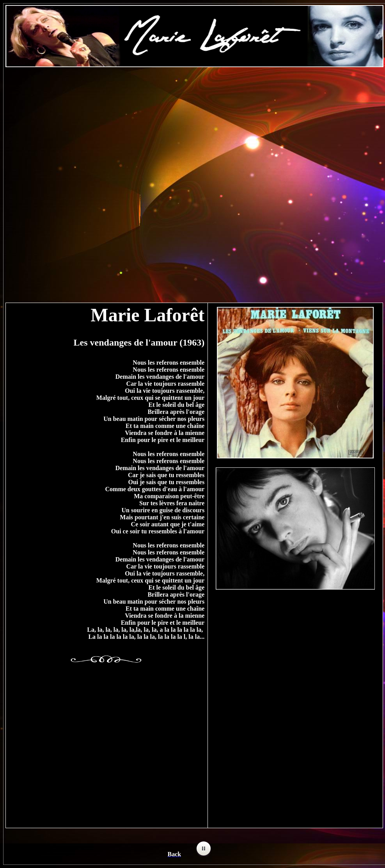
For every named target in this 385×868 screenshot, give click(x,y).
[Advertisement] (194, 129)
